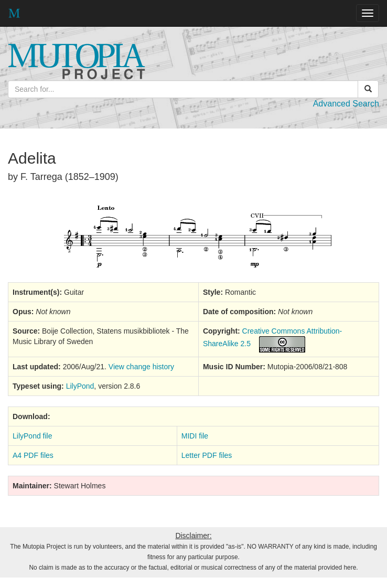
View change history (141, 367)
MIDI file (195, 436)
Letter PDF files (207, 455)
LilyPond (80, 386)
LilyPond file (33, 436)
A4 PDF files (33, 455)
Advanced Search (346, 104)
